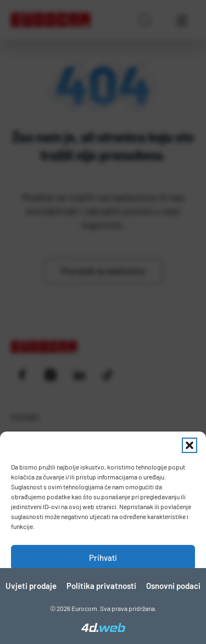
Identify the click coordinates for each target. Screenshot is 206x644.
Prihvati (103, 558)
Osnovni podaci (173, 586)
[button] (190, 445)
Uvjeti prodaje (31, 586)
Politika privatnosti (101, 586)
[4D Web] (103, 629)
